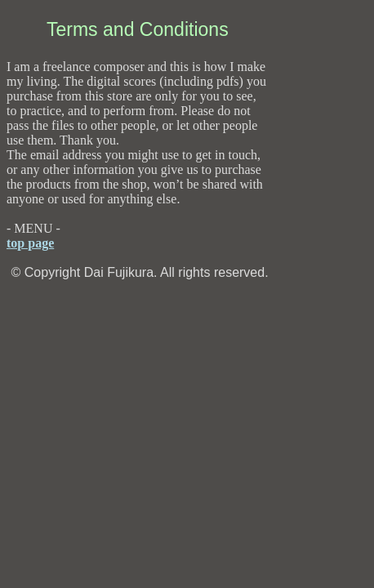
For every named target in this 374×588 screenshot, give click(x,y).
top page (30, 243)
